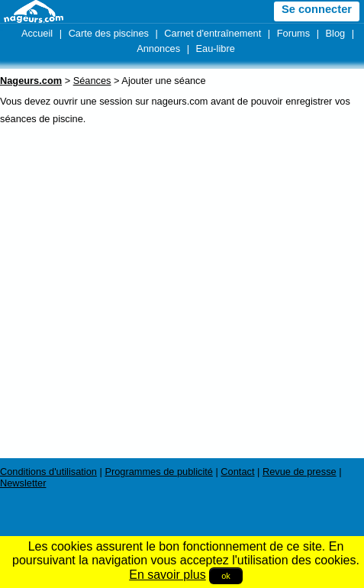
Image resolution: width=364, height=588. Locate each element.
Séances (92, 81)
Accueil (37, 33)
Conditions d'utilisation (48, 472)
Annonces (158, 48)
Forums (293, 33)
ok (226, 576)
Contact (237, 472)
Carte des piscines (109, 33)
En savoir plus (168, 575)
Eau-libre (216, 48)
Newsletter (23, 483)
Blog (336, 33)
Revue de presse (300, 472)
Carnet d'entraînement (213, 33)
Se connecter (317, 9)
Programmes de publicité (159, 472)
